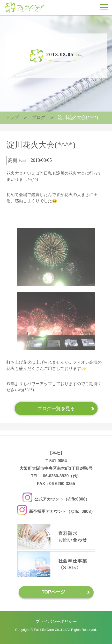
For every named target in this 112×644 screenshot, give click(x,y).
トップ (12, 117)
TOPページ (53, 592)
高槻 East (17, 160)
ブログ (39, 117)
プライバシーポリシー (56, 621)
